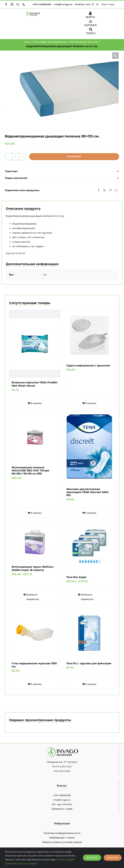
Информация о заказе (62, 838)
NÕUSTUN (92, 858)
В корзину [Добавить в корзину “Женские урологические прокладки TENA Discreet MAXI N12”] (91, 513)
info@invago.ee (62, 800)
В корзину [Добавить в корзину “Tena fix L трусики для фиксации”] (91, 684)
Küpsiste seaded (29, 864)
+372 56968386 (62, 795)
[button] (115, 56)
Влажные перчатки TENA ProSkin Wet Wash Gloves (35, 384)
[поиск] (97, 4)
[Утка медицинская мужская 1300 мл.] (35, 633)
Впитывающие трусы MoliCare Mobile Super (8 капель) (33, 568)
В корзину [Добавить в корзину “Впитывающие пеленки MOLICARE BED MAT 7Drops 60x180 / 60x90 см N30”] (36, 513)
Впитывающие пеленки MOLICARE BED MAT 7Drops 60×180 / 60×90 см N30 (30, 471)
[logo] (32, 13)
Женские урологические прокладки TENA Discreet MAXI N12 (87, 492)
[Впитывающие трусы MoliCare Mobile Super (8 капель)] (35, 542)
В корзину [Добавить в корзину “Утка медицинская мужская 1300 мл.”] (36, 684)
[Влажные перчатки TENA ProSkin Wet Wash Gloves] (35, 344)
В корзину (74, 157)
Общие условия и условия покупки (62, 842)
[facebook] (6, 4)
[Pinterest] (110, 190)
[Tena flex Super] (89, 547)
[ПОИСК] (91, 32)
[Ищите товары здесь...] (107, 4)
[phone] (24, 4)
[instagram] (12, 4)
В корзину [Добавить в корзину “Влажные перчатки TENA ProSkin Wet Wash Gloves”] (36, 403)
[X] (104, 190)
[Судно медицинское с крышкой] (89, 335)
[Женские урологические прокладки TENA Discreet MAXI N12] (89, 448)
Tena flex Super (76, 577)
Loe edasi (61, 860)
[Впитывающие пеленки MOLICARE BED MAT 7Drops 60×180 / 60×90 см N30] (35, 437)
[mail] (18, 4)
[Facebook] (99, 190)
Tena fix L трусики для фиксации (89, 663)
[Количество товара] (16, 157)
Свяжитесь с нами (62, 809)
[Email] (116, 190)
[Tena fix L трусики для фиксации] (89, 633)
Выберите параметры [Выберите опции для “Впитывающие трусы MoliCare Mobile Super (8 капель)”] (33, 597)
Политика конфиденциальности (62, 833)
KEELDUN (113, 858)
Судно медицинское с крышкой (88, 366)
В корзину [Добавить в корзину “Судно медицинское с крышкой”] (91, 403)
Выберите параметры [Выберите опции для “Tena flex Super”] (87, 597)
